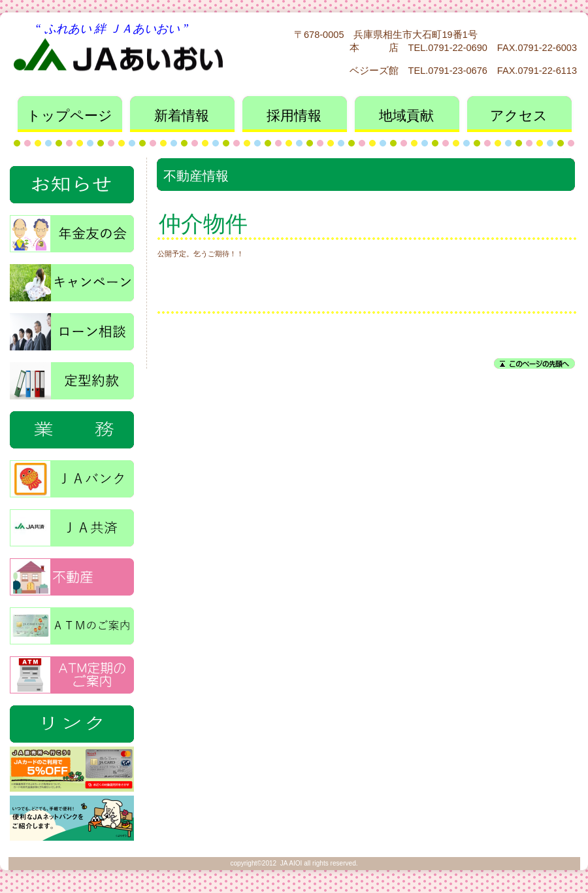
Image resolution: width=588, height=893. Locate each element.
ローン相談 (72, 328)
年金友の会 (72, 230)
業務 (72, 426)
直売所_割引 (72, 769)
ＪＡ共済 (72, 524)
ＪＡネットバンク (72, 818)
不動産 (72, 573)
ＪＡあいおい (136, 52)
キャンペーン (72, 279)
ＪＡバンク (72, 475)
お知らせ (72, 181)
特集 (72, 720)
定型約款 (72, 377)
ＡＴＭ (72, 622)
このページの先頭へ (534, 363)
